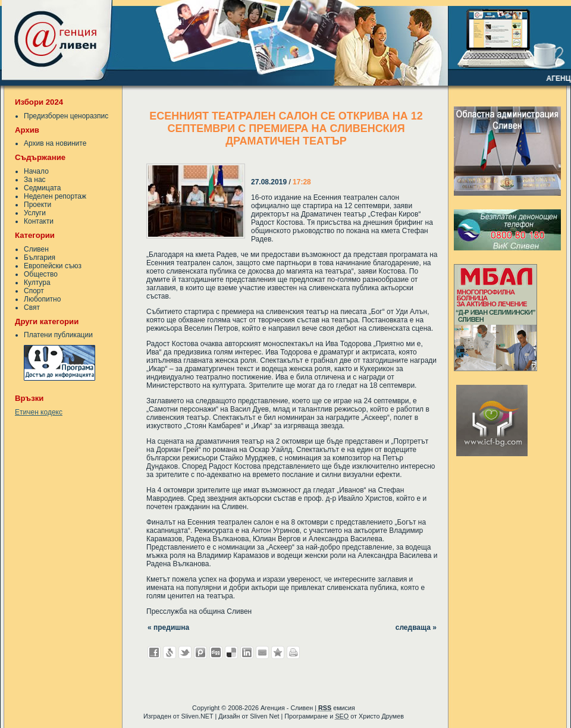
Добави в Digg (216, 652)
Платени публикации (58, 335)
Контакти (39, 221)
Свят (32, 307)
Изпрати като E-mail (262, 652)
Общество (41, 274)
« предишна (168, 627)
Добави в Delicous (231, 652)
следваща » (416, 627)
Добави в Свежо (170, 652)
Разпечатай (293, 652)
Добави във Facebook (154, 652)
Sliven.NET (197, 716)
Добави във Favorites (278, 652)
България (40, 258)
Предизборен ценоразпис (66, 116)
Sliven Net (264, 716)
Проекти (37, 205)
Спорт (34, 291)
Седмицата (42, 188)
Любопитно (42, 299)
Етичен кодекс (39, 412)
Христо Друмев (381, 716)
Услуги (35, 213)
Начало (36, 171)
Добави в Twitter (185, 652)
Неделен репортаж (55, 196)
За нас (35, 180)
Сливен (36, 249)
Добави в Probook (200, 652)
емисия (337, 708)
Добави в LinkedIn (247, 652)
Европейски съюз (53, 266)
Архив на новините (55, 143)
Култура (37, 283)
